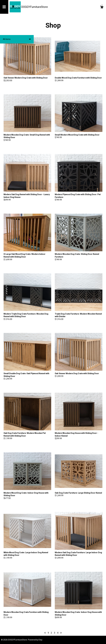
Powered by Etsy (35, 640)
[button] (17, 39)
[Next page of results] (61, 633)
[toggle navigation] (4, 7)
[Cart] (102, 8)
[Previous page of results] (45, 633)
